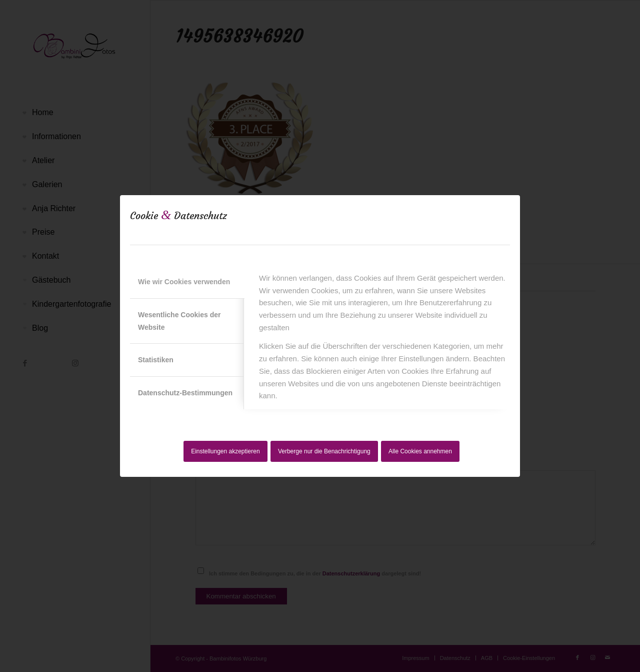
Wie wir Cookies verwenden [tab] (184, 282)
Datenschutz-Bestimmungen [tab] (185, 393)
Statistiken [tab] (156, 360)
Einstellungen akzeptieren (225, 451)
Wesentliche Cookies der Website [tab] (179, 321)
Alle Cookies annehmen (420, 451)
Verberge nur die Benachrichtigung (324, 451)
